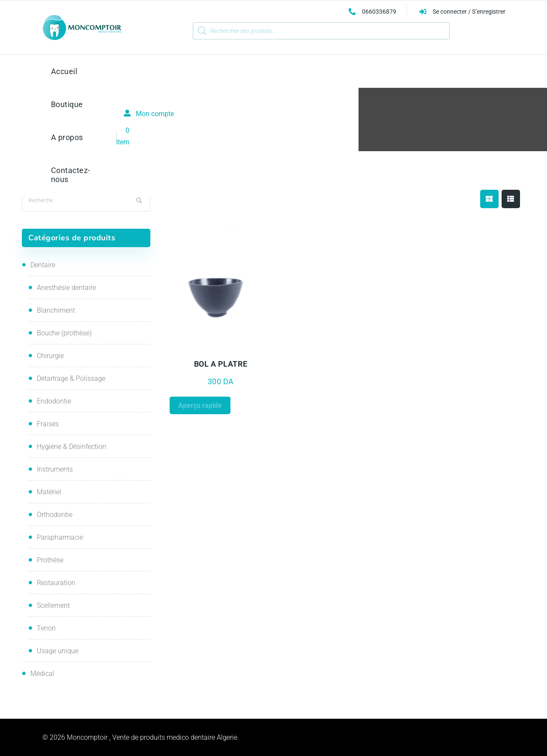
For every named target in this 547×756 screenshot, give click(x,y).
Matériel (49, 492)
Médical (42, 674)
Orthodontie (55, 515)
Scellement (53, 605)
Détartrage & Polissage (71, 378)
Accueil (235, 128)
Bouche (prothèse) (64, 333)
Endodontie (54, 401)
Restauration (56, 583)
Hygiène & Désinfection (72, 447)
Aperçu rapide (200, 405)
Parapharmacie (60, 537)
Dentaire (43, 265)
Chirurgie (50, 356)
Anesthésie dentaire (66, 288)
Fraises (48, 424)
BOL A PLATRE (221, 364)
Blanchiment (56, 310)
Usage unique (58, 651)
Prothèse (50, 560)
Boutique (268, 128)
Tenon (46, 628)
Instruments (55, 469)
